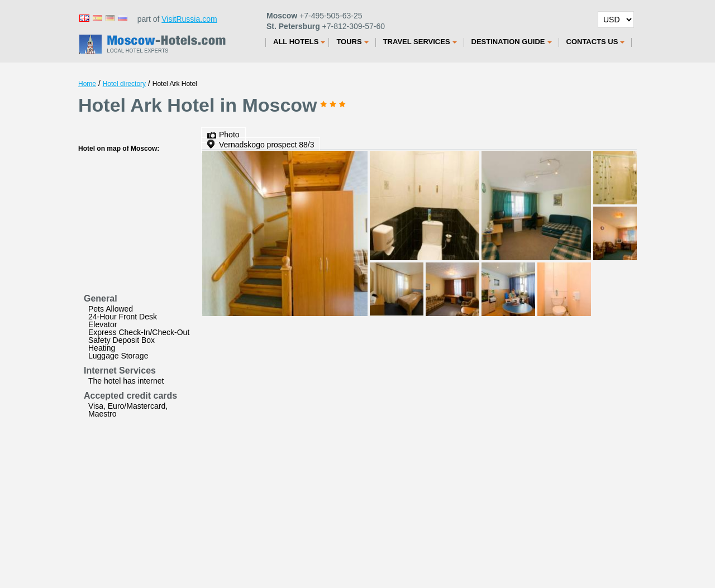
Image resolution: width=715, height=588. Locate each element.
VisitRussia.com (189, 19)
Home (87, 84)
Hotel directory (124, 84)
